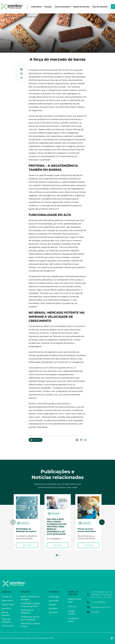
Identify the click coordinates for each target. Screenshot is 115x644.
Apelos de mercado (81, 7)
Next (102, 522)
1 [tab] (57, 555)
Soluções (48, 7)
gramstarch (6, 608)
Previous (13, 522)
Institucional (36, 7)
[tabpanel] (28, 522)
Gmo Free (72, 606)
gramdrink (54, 612)
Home (7, 17)
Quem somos (7, 601)
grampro (53, 604)
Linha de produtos (63, 7)
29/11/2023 (55, 514)
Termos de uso (8, 626)
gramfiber (53, 608)
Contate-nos (7, 597)
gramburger (54, 597)
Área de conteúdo (100, 7)
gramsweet (54, 601)
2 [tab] (59, 555)
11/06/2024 (25, 523)
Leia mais (28, 545)
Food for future (8, 604)
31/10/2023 (86, 523)
